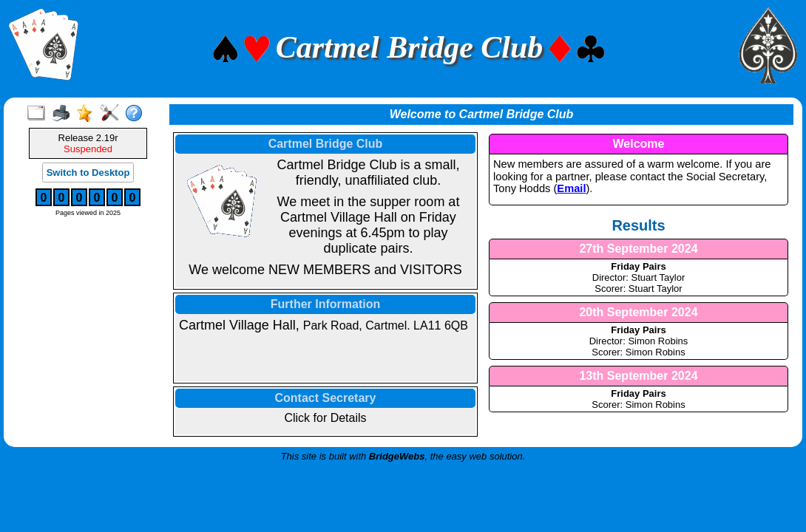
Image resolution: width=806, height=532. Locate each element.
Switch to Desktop (88, 173)
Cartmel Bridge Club (326, 144)
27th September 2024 (638, 249)
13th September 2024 (638, 376)
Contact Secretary (326, 398)
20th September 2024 (638, 312)
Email (571, 188)
